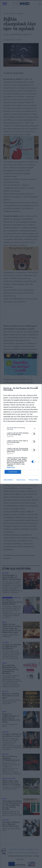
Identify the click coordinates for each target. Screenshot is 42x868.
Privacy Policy (34, 480)
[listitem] (21, 428)
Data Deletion (8, 480)
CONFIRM (13, 472)
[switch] (33, 434)
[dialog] (21, 434)
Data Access (21, 480)
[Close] (38, 388)
